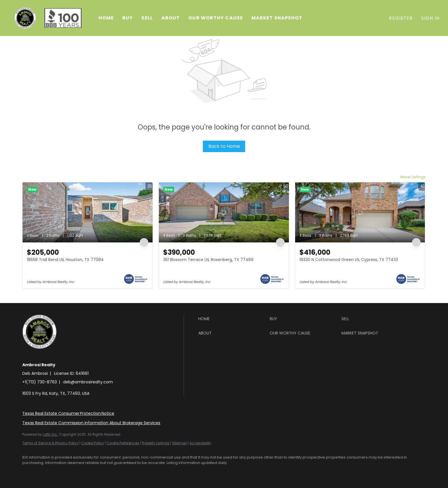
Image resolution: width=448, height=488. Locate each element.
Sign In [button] (430, 18)
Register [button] (401, 18)
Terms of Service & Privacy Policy (50, 443)
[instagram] (62, 473)
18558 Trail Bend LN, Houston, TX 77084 (65, 260)
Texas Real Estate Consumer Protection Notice (68, 413)
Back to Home (224, 146)
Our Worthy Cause (216, 18)
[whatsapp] (112, 473)
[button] (25, 18)
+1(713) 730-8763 (40, 382)
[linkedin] (46, 473)
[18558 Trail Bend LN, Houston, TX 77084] (88, 212)
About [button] (171, 18)
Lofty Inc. (50, 434)
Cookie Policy (93, 443)
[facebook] (29, 473)
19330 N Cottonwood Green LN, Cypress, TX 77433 (349, 260)
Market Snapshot (277, 18)
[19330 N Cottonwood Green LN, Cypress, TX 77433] (360, 212)
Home (106, 18)
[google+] (95, 473)
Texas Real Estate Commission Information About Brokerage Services (91, 423)
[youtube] (79, 473)
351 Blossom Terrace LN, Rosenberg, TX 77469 (208, 260)
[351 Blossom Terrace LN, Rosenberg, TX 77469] (224, 212)
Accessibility (200, 443)
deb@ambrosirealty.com (88, 382)
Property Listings (156, 443)
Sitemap (179, 443)
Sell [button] (147, 18)
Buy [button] (128, 18)
